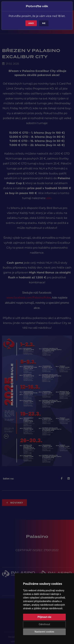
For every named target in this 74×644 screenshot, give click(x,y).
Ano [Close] (31, 23)
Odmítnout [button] (44, 624)
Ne (44, 23)
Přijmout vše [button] (44, 617)
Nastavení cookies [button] (44, 632)
